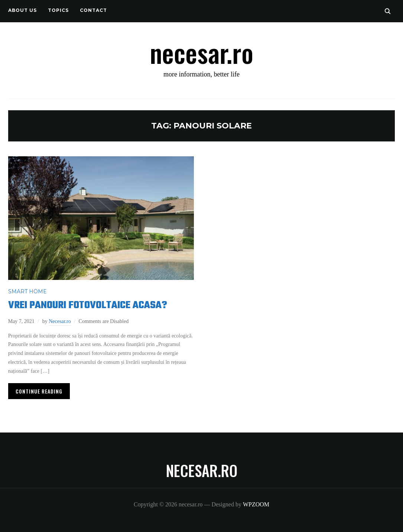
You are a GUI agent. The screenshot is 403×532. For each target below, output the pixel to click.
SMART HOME (27, 291)
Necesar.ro (60, 321)
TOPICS (58, 10)
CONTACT (93, 10)
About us (22, 10)
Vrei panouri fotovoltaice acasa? (88, 305)
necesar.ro (201, 52)
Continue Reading (39, 391)
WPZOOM (256, 504)
